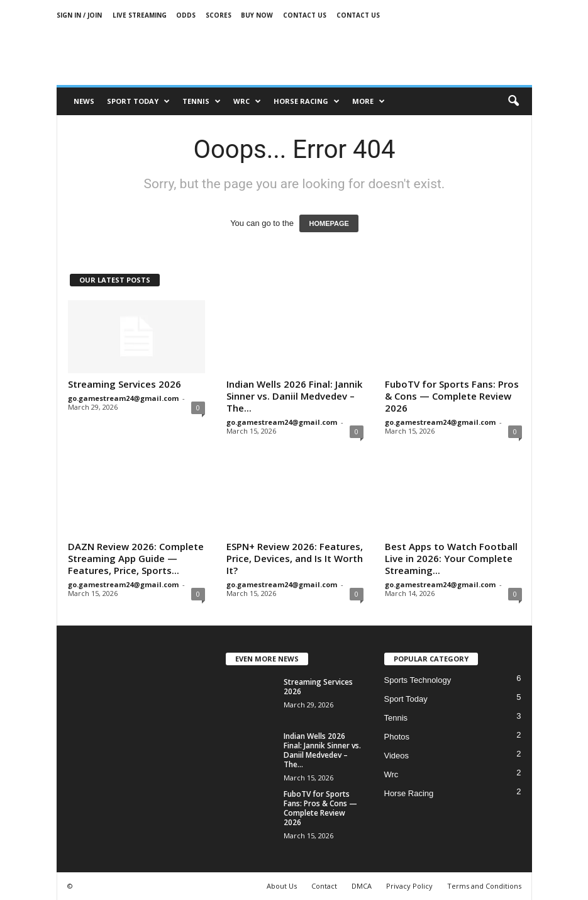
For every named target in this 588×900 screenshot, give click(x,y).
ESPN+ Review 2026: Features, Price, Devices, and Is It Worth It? (295, 558)
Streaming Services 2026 (125, 384)
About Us (282, 886)
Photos (397, 737)
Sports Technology (418, 680)
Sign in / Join (79, 15)
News (84, 101)
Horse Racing (409, 793)
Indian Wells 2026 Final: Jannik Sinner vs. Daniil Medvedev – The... (294, 396)
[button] (513, 101)
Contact (324, 886)
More (369, 101)
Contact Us (305, 15)
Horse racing (307, 101)
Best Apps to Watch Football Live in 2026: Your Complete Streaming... (451, 558)
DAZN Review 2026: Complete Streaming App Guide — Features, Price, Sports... (136, 558)
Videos (397, 756)
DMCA (362, 886)
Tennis (202, 101)
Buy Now (257, 15)
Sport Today (138, 101)
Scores (219, 15)
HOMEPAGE (329, 223)
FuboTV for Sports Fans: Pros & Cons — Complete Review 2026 (452, 396)
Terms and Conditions (484, 886)
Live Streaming (140, 15)
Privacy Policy (409, 886)
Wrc (247, 101)
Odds (186, 15)
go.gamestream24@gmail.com (123, 398)
